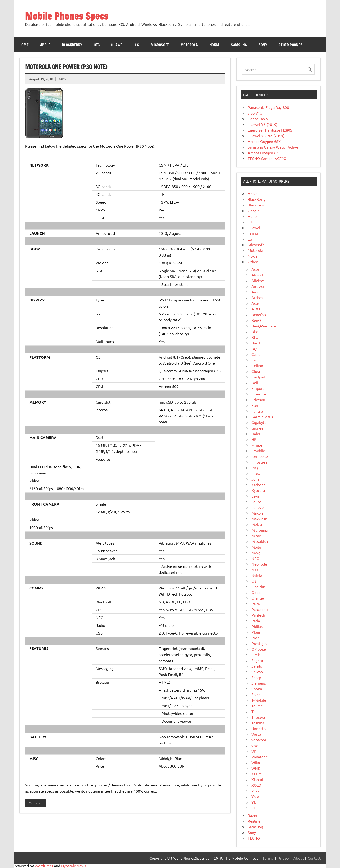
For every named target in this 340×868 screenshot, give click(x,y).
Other (253, 262)
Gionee (257, 428)
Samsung (239, 45)
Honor (253, 216)
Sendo (257, 666)
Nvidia (257, 575)
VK (254, 751)
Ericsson (258, 400)
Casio (256, 354)
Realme (254, 821)
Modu (256, 547)
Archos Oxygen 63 (263, 153)
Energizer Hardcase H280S (270, 130)
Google (254, 211)
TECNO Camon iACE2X (267, 158)
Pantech (258, 615)
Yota (255, 796)
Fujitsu (257, 411)
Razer (253, 815)
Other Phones (291, 45)
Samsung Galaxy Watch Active (273, 147)
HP (254, 439)
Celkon (257, 365)
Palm (256, 604)
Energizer (260, 394)
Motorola (189, 45)
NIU (255, 570)
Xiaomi (257, 779)
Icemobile (260, 456)
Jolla (255, 479)
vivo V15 (255, 113)
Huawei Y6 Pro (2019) (266, 136)
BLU (255, 337)
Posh (256, 638)
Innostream (261, 462)
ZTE (255, 808)
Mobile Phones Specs (67, 16)
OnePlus (259, 587)
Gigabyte (259, 422)
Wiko (256, 762)
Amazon (258, 286)
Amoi (256, 292)
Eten (255, 405)
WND (256, 768)
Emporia (258, 388)
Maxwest (259, 519)
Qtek (256, 655)
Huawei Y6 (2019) (263, 124)
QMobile (259, 649)
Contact (314, 858)
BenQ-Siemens (264, 326)
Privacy (284, 858)
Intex (256, 473)
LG (137, 45)
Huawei (117, 45)
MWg (256, 553)
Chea (256, 371)
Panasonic (260, 609)
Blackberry (72, 45)
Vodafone (260, 757)
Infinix (253, 233)
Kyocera (258, 490)
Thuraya (258, 717)
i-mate (257, 445)
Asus (255, 303)
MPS (62, 79)
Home (24, 45)
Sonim (257, 689)
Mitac (256, 536)
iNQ (255, 468)
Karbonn (259, 485)
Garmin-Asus (262, 417)
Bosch (256, 343)
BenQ (256, 320)
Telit (255, 711)
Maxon (257, 513)
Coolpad (258, 377)
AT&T (256, 309)
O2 (254, 581)
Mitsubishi (260, 541)
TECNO (254, 838)
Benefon (259, 314)
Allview (258, 280)
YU (254, 802)
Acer (255, 269)
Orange (258, 598)
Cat (254, 360)
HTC (97, 45)
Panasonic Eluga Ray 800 (268, 107)
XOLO (256, 785)
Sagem (257, 660)
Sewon (257, 672)
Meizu (257, 524)
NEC (255, 558)
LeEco (256, 502)
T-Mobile (259, 700)
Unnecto (259, 728)
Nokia (214, 45)
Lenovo (258, 507)
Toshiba (258, 723)
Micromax (260, 530)
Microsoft (160, 45)
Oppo (256, 592)
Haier (256, 434)
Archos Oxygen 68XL (265, 141)
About (299, 858)
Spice (256, 694)
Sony (263, 45)
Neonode (259, 564)
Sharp (256, 677)
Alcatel (257, 275)
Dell (255, 382)
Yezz (255, 791)
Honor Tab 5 (258, 119)
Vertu (256, 734)
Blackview (256, 205)
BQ (254, 348)
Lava (255, 496)
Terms (268, 858)
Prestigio (259, 643)
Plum (256, 632)
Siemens (259, 683)
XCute (257, 774)
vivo (255, 745)
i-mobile (258, 451)
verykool (259, 740)
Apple (45, 45)
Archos (257, 297)
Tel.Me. (258, 706)
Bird (255, 331)
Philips (257, 626)
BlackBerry (257, 199)
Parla (256, 621)
